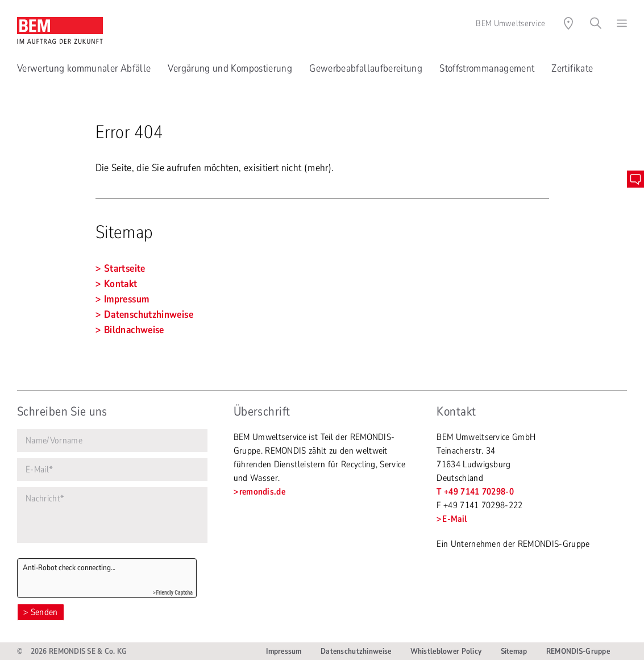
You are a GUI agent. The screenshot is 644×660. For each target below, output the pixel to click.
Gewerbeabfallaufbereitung (366, 68)
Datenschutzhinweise (356, 651)
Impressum (284, 651)
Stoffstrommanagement (487, 68)
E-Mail (454, 519)
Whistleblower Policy (446, 651)
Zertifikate (572, 68)
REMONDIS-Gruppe (578, 651)
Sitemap (514, 651)
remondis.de (263, 492)
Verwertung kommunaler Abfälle (84, 68)
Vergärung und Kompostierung (230, 68)
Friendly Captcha (174, 593)
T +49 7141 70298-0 (475, 492)
